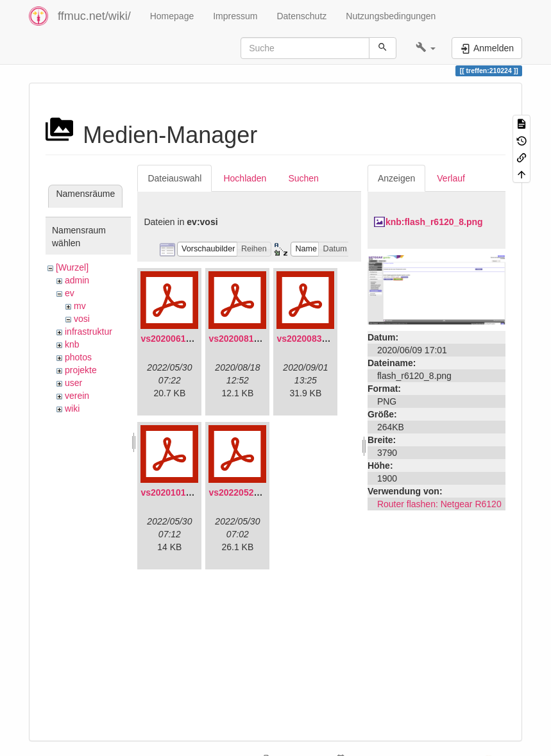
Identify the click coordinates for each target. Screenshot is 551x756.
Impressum (235, 16)
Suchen (303, 178)
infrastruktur (89, 332)
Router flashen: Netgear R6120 (439, 504)
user (73, 383)
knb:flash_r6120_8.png (434, 222)
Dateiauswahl (174, 178)
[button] (426, 48)
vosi (82, 319)
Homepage (172, 16)
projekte (81, 370)
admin (77, 280)
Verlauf (451, 178)
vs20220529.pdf (242, 492)
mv (80, 306)
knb (72, 344)
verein (77, 396)
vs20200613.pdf (174, 339)
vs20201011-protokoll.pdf (194, 492)
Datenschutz (301, 16)
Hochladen (245, 178)
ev (70, 293)
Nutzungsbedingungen (391, 16)
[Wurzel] (72, 267)
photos (78, 357)
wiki (72, 408)
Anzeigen (396, 178)
